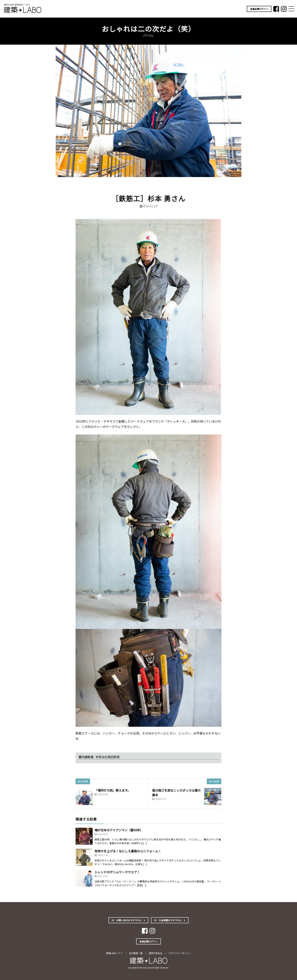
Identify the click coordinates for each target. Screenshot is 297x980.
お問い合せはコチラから (128, 920)
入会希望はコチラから (170, 920)
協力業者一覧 (136, 953)
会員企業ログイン (259, 9)
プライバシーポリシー (180, 953)
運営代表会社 (156, 953)
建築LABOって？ (115, 953)
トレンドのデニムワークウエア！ (117, 872)
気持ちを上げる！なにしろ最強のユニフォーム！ (128, 851)
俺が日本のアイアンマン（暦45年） (119, 830)
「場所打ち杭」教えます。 (113, 790)
